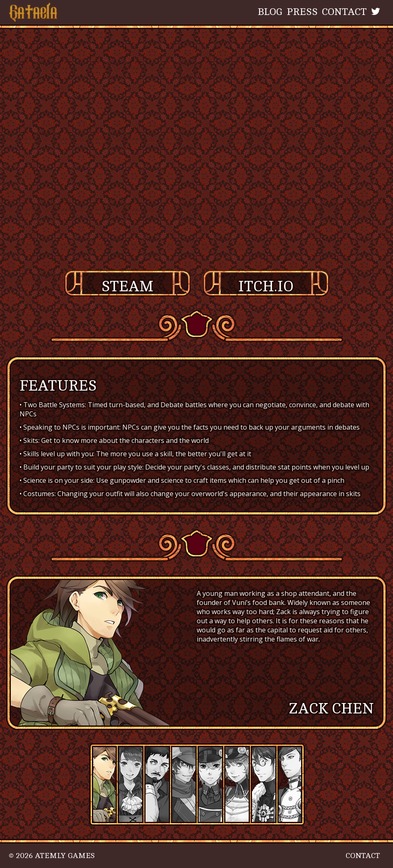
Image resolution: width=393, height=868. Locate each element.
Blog (270, 12)
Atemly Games (65, 856)
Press (302, 12)
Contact (344, 12)
